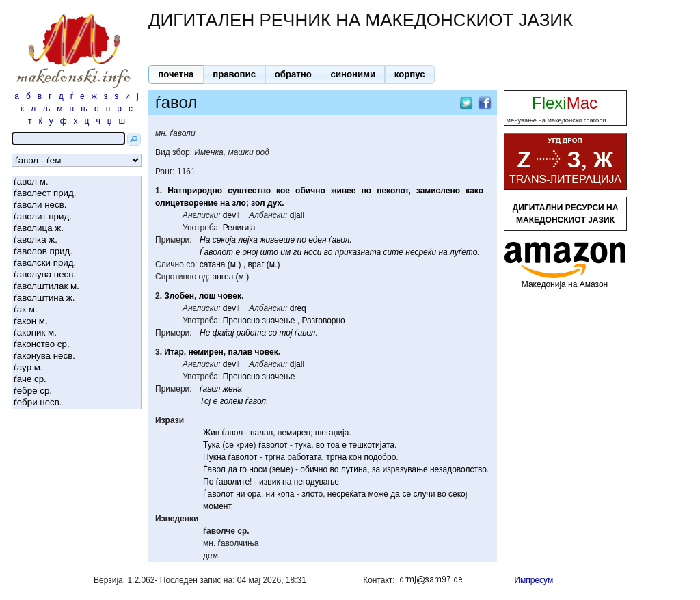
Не (205, 333)
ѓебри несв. (77, 403)
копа (285, 494)
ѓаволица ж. (77, 229)
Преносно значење (259, 321)
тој (285, 333)
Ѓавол (214, 469)
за (376, 469)
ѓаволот (273, 445)
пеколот (392, 191)
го (243, 469)
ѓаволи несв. (77, 205)
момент (217, 506)
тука (303, 445)
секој (458, 494)
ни (240, 494)
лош (207, 296)
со (272, 333)
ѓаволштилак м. (77, 287)
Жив (211, 433)
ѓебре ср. (77, 391)
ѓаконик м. (77, 333)
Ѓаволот (216, 252)
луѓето (463, 252)
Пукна (214, 457)
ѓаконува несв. (77, 356)
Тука (212, 445)
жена (232, 389)
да (232, 469)
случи (424, 494)
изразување (405, 469)
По (208, 482)
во (366, 191)
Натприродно (195, 191)
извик (270, 482)
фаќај (224, 333)
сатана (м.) (220, 264)
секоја (224, 240)
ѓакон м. (77, 322)
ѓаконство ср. (77, 345)
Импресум (534, 580)
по (301, 240)
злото (312, 494)
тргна (275, 457)
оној (250, 252)
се (229, 445)
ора (254, 494)
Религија (239, 228)
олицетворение (187, 203)
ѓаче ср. (77, 380)
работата (304, 457)
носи (312, 252)
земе (281, 469)
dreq (298, 308)
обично (310, 191)
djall (297, 215)
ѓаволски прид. (77, 263)
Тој (205, 401)
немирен (206, 352)
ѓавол (339, 240)
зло (239, 203)
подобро (380, 457)
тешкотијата (372, 445)
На (205, 240)
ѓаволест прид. (77, 194)
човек (230, 296)
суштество (249, 191)
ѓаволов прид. (77, 252)
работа (251, 333)
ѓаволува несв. (77, 275)
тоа (333, 445)
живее (343, 191)
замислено (438, 191)
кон (355, 457)
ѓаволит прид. (77, 217)
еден (317, 240)
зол (258, 203)
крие (244, 445)
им (285, 252)
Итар (174, 352)
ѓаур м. (77, 368)
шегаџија (332, 433)
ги (298, 252)
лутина (354, 469)
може (379, 494)
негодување (317, 482)
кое (283, 191)
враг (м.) (264, 264)
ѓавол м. (77, 182)
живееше (277, 240)
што (269, 252)
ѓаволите (233, 482)
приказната (358, 252)
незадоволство (458, 469)
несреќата (347, 494)
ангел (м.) (231, 277)
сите (393, 252)
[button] (176, 74)
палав (240, 352)
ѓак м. (77, 310)
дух (274, 203)
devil (231, 215)
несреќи (421, 252)
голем (232, 401)
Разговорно (323, 321)
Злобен (179, 296)
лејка (247, 240)
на (225, 203)
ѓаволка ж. (77, 240)
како (474, 191)
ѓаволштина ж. (77, 298)
